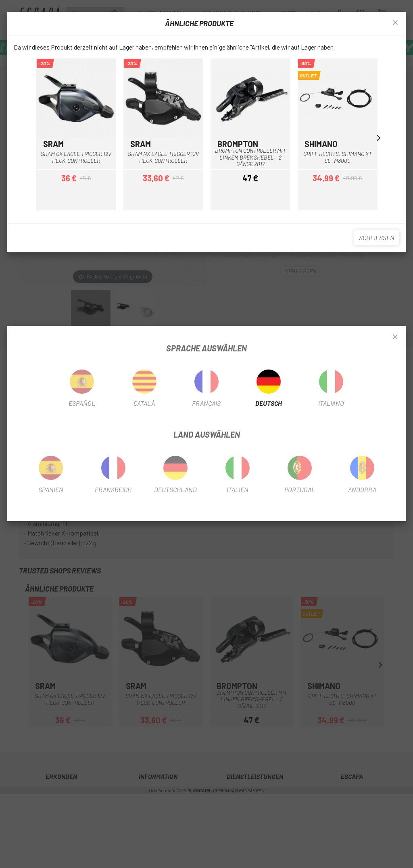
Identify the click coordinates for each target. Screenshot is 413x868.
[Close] (395, 337)
